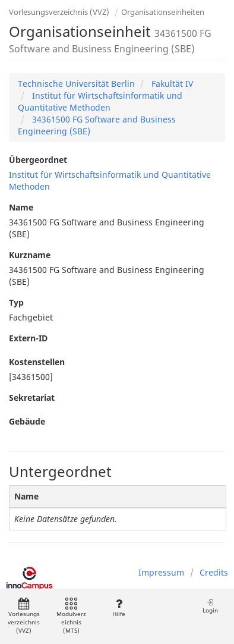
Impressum (161, 572)
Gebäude (27, 421)
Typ (16, 302)
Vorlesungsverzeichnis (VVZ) (59, 12)
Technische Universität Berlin (76, 84)
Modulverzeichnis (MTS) (71, 616)
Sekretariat (32, 398)
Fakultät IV (171, 84)
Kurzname (30, 255)
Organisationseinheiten (163, 12)
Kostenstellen (37, 362)
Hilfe (118, 608)
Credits (214, 572)
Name (21, 207)
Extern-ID (28, 338)
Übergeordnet (38, 160)
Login (210, 606)
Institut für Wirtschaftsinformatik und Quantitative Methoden (100, 101)
